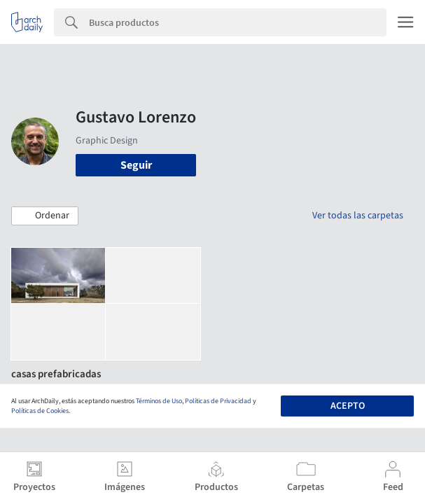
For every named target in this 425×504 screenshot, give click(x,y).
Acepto (348, 406)
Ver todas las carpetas (358, 216)
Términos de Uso (159, 401)
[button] (45, 216)
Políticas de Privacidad (218, 401)
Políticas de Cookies (40, 411)
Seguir (136, 165)
